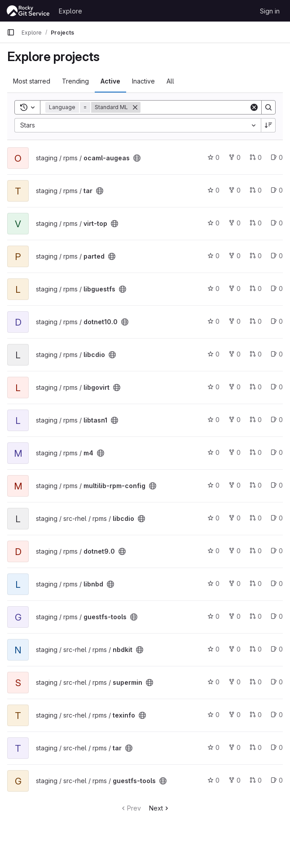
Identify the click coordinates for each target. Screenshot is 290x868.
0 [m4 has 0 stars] (213, 452)
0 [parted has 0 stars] (213, 256)
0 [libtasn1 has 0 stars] (213, 420)
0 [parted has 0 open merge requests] (256, 256)
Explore (70, 11)
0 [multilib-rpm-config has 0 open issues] (277, 485)
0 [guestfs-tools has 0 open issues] (277, 616)
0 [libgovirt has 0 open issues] (277, 387)
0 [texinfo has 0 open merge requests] (256, 715)
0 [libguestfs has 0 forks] (235, 289)
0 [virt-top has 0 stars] (213, 223)
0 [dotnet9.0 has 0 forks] (235, 551)
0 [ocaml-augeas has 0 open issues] (277, 157)
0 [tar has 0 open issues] (277, 190)
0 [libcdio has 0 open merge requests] (256, 354)
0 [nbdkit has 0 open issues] (277, 649)
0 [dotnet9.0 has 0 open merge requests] (256, 551)
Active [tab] (110, 81)
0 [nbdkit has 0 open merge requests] (256, 649)
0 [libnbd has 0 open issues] (277, 584)
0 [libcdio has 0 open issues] (277, 354)
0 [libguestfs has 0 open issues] (277, 289)
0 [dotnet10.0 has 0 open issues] (277, 321)
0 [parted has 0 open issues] (277, 256)
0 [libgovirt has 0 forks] (235, 387)
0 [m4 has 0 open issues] (277, 452)
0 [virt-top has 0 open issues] (277, 223)
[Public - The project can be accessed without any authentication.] (137, 158)
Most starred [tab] (32, 81)
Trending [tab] (75, 81)
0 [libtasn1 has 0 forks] (235, 420)
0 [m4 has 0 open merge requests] (256, 452)
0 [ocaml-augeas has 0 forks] (235, 157)
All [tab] (170, 81)
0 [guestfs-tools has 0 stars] (213, 616)
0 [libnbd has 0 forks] (235, 584)
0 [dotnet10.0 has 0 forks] (235, 321)
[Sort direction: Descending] (268, 125)
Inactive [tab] (143, 81)
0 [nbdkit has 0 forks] (235, 649)
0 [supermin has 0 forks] (235, 682)
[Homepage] (28, 11)
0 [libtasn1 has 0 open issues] (277, 420)
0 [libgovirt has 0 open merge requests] (256, 387)
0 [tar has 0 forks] (235, 190)
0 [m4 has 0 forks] (235, 452)
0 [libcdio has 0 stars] (213, 354)
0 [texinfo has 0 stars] (213, 715)
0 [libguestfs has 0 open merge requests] (256, 289)
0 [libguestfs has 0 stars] (213, 289)
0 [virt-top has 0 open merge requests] (256, 223)
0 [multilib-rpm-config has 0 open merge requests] (256, 485)
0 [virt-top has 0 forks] (235, 223)
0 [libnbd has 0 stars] (213, 584)
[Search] (196, 107)
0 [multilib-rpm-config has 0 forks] (235, 485)
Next (160, 808)
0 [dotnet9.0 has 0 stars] (213, 551)
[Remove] (135, 107)
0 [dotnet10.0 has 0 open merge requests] (256, 321)
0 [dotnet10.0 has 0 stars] (213, 321)
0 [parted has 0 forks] (235, 256)
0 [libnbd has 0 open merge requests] (256, 584)
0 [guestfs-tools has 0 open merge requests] (256, 616)
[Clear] (254, 107)
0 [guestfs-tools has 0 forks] (235, 616)
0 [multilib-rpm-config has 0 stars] (213, 485)
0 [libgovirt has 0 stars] (213, 387)
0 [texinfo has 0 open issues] (277, 715)
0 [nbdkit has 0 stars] (213, 649)
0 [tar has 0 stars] (213, 190)
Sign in (270, 11)
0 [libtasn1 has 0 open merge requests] (256, 420)
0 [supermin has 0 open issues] (277, 682)
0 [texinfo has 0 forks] (235, 715)
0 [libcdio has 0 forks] (235, 354)
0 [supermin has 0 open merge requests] (256, 682)
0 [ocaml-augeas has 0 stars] (213, 157)
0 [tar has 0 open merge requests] (256, 190)
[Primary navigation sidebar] (11, 32)
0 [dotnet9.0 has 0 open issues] (277, 551)
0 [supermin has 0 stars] (213, 682)
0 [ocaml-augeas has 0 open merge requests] (256, 157)
